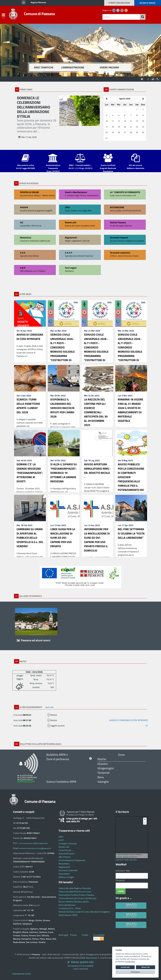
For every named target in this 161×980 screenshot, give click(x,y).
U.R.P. (61, 840)
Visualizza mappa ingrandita (126, 860)
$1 (147, 726)
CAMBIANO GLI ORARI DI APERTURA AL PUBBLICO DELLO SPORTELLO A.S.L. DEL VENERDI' (30, 538)
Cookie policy (130, 962)
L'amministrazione (73, 67)
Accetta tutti (125, 967)
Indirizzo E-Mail (123, 871)
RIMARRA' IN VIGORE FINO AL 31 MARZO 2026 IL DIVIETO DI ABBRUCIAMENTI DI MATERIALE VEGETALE (131, 410)
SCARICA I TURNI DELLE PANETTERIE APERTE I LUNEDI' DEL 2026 (28, 406)
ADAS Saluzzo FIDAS (68, 915)
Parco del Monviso (67, 905)
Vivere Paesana (109, 67)
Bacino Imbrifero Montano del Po (74, 902)
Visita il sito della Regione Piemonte (75, 888)
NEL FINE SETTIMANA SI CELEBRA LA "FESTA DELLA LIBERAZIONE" (131, 533)
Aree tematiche (44, 67)
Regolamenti (64, 867)
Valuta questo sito (82, 962)
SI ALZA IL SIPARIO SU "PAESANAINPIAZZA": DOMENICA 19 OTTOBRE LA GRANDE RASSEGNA (64, 473)
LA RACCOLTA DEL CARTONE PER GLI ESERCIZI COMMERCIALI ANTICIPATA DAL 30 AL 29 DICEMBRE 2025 (96, 412)
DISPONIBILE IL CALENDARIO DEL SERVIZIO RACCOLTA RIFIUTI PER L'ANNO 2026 (62, 408)
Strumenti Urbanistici (68, 870)
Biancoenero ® (93, 958)
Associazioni (64, 874)
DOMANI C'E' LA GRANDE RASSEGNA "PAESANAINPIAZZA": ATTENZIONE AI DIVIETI (30, 473)
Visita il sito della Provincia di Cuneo (75, 892)
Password (120, 880)
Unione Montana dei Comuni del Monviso (77, 898)
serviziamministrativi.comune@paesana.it (35, 848)
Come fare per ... (66, 850)
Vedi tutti (49, 707)
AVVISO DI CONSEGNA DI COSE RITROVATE (30, 337)
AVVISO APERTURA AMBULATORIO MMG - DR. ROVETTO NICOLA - (97, 471)
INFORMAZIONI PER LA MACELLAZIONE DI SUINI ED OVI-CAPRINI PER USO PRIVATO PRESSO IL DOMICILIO (97, 540)
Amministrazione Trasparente (72, 860)
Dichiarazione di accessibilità (80, 966)
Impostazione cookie (21, 974)
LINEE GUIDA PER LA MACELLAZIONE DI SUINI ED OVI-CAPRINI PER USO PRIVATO (63, 538)
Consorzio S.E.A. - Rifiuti (70, 908)
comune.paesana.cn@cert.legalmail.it (33, 843)
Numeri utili (64, 847)
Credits (85, 935)
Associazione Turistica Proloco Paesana (76, 895)
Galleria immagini (66, 877)
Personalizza (135, 972)
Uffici (61, 837)
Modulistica (64, 864)
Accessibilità (99, 935)
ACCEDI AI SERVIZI (148, 3)
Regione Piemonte (38, 2)
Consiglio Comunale (68, 844)
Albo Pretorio (65, 857)
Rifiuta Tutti (146, 967)
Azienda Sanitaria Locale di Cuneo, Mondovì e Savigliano (84, 912)
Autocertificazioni (67, 854)
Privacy (74, 935)
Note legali (63, 935)
